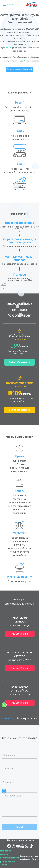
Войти (11, 5)
